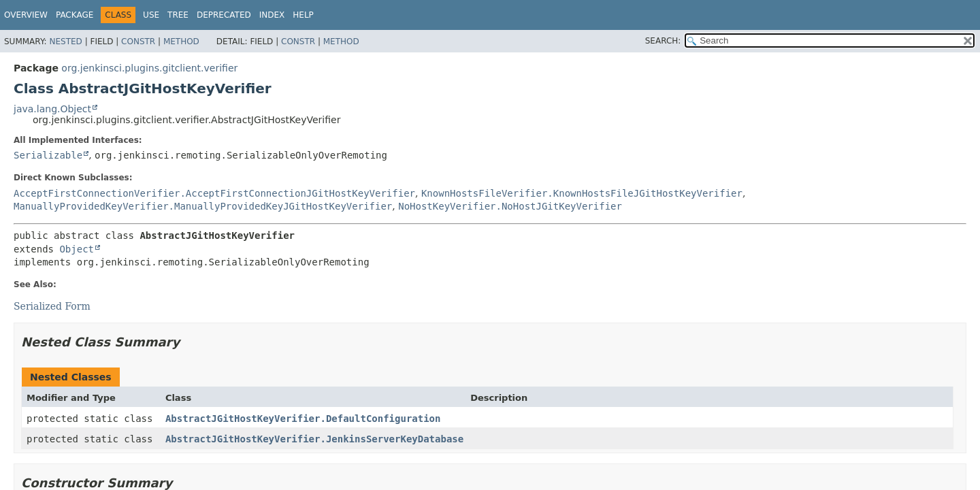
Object (77, 249)
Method (181, 42)
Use (151, 15)
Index (272, 15)
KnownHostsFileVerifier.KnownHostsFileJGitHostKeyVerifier (582, 193)
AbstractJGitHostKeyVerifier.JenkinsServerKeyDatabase (314, 439)
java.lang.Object (52, 109)
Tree (178, 15)
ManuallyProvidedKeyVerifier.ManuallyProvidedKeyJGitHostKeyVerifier (203, 206)
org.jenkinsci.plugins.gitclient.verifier (149, 68)
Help (303, 15)
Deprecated (224, 15)
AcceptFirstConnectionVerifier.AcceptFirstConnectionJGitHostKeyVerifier (214, 193)
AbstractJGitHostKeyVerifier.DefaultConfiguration (303, 419)
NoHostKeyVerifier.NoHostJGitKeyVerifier (510, 206)
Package (75, 15)
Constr (138, 42)
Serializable (48, 155)
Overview (26, 15)
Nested (65, 42)
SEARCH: (663, 41)
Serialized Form (52, 306)
